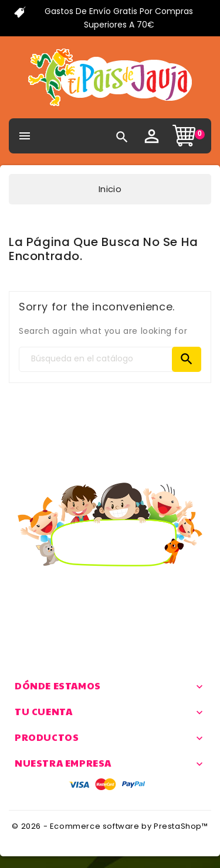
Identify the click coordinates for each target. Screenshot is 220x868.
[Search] (110, 359)
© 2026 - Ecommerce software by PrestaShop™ (110, 826)
